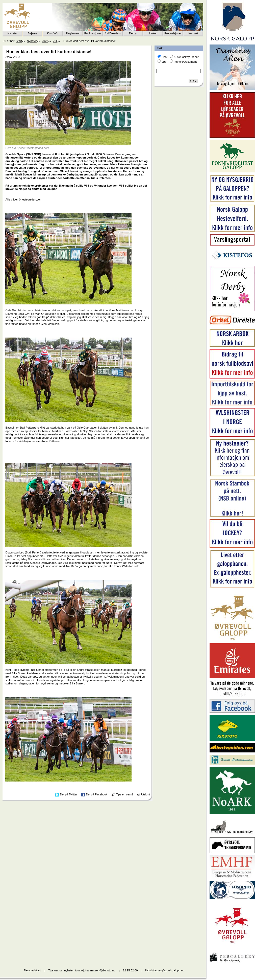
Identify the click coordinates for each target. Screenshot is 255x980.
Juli (55, 41)
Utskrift (146, 794)
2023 (45, 41)
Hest (164, 57)
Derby (133, 33)
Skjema (32, 33)
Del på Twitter (69, 794)
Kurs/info (53, 33)
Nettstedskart (32, 970)
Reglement (73, 33)
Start (19, 41)
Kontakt (193, 33)
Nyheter (12, 33)
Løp (164, 62)
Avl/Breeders (113, 33)
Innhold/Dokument (185, 62)
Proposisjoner (173, 33)
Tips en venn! (125, 794)
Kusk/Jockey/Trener (186, 57)
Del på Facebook (97, 794)
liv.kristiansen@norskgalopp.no (165, 970)
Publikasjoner (93, 33)
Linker (153, 33)
